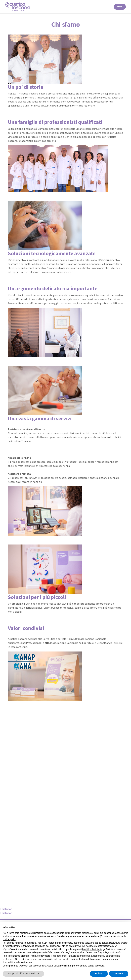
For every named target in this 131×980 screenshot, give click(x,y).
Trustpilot (6, 909)
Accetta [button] (119, 973)
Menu (120, 7)
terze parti (55, 943)
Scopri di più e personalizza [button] (23, 973)
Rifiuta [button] (99, 973)
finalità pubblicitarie (92, 949)
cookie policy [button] (9, 939)
